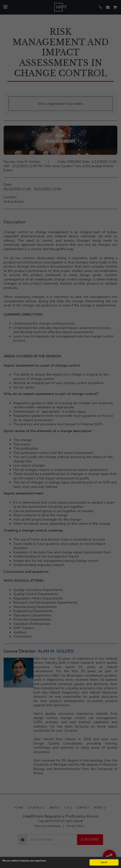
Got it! (104, 862)
